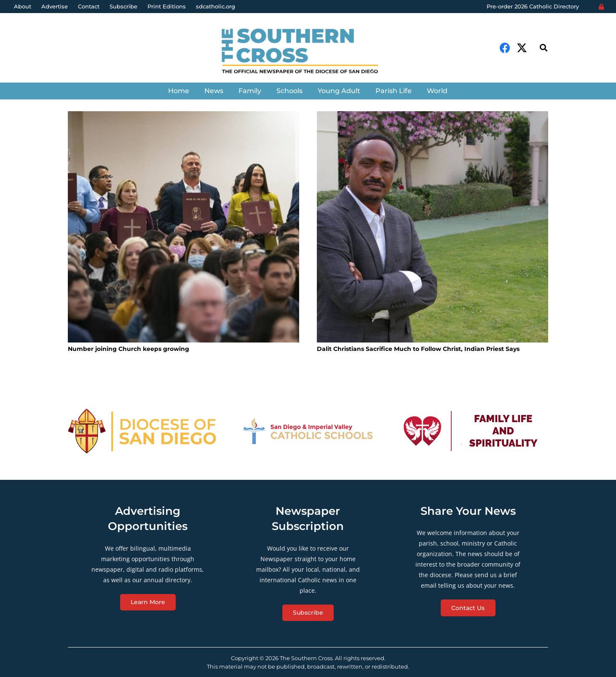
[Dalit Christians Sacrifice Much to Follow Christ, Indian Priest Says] (433, 227)
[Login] (601, 7)
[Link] (308, 52)
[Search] (544, 48)
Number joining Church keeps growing (129, 349)
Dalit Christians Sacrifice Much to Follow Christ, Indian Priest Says (418, 349)
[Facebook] (505, 48)
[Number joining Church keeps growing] (183, 227)
